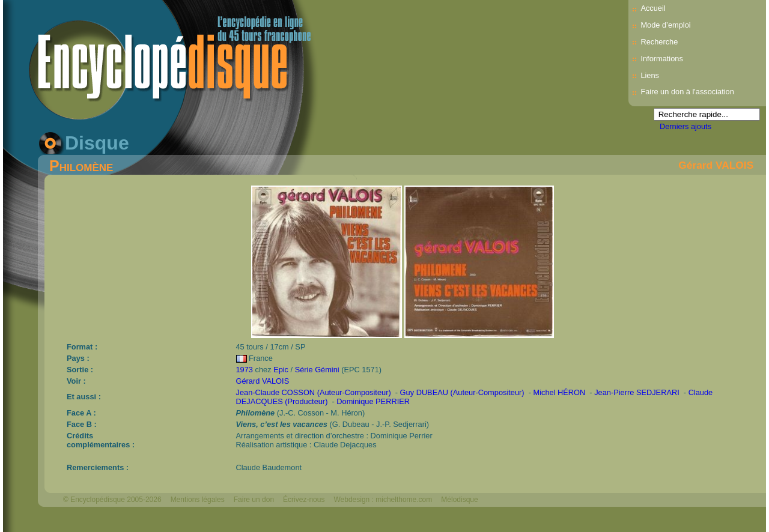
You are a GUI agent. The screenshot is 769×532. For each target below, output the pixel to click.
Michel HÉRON (560, 392)
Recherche (659, 42)
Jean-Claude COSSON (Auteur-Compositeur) (314, 392)
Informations (661, 59)
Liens (650, 75)
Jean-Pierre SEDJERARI (637, 392)
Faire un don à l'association (687, 92)
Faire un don (254, 500)
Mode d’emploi (665, 25)
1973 (245, 370)
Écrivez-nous (304, 500)
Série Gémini (317, 370)
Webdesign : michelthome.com (383, 500)
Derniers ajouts (685, 126)
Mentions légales (198, 500)
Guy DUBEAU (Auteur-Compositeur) (462, 392)
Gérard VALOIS (716, 165)
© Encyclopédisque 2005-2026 (112, 500)
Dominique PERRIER (373, 401)
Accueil (653, 8)
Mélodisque (459, 500)
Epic (281, 370)
